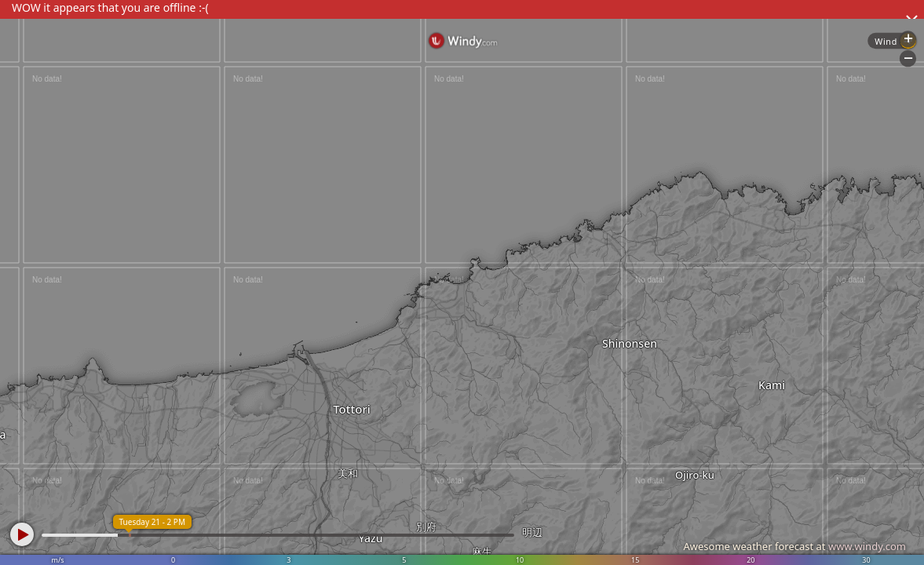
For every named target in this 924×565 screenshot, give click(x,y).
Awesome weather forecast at (794, 546)
